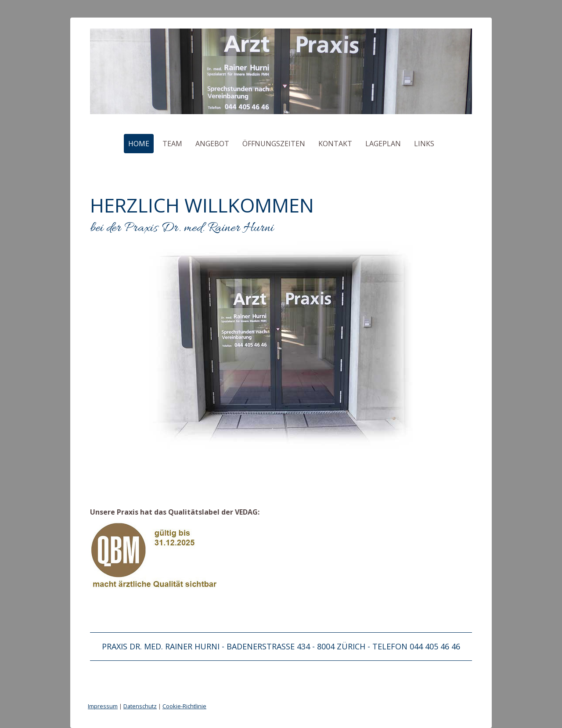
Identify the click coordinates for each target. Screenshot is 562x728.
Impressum (103, 706)
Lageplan (383, 144)
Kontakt (335, 144)
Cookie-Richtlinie (184, 706)
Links (424, 144)
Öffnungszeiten (274, 144)
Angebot (212, 144)
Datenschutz (140, 706)
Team (172, 144)
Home (139, 144)
